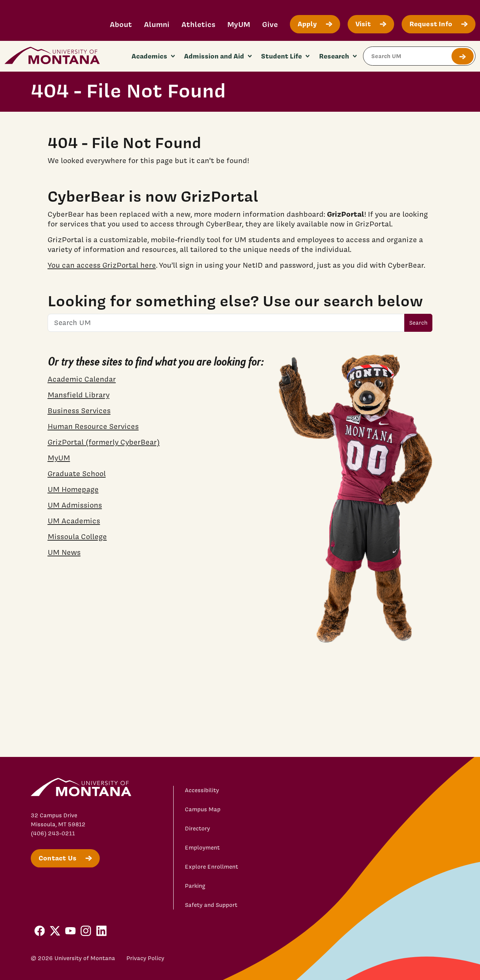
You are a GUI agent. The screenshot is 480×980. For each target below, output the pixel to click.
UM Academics (74, 521)
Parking (195, 886)
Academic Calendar (82, 379)
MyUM (239, 24)
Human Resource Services (93, 426)
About (121, 24)
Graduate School (77, 474)
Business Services (79, 411)
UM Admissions (75, 505)
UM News (64, 552)
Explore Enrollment (211, 867)
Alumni (157, 24)
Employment (202, 848)
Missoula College (77, 536)
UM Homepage (73, 489)
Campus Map (203, 809)
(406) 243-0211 (53, 833)
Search (418, 323)
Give (270, 24)
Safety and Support (211, 905)
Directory (197, 829)
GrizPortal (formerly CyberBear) (104, 442)
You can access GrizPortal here (102, 265)
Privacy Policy (145, 958)
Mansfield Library (79, 395)
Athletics (198, 24)
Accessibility (202, 790)
